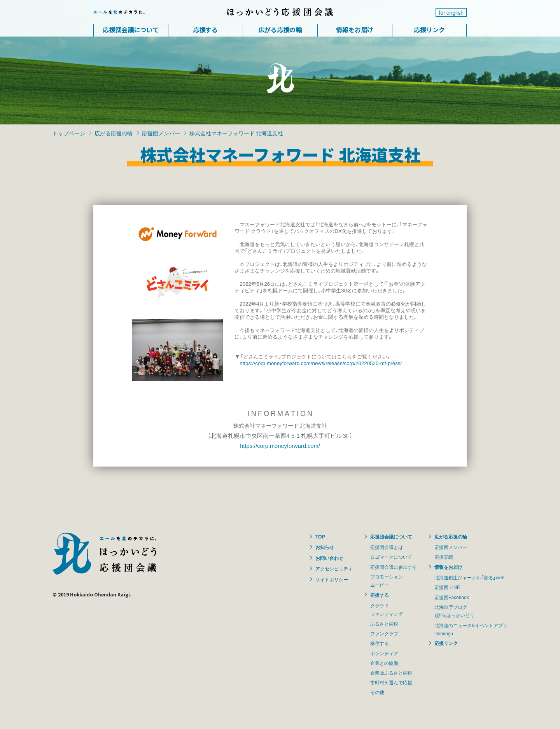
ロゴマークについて (391, 557)
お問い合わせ (329, 558)
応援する (205, 30)
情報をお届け (355, 30)
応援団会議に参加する (394, 567)
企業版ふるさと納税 (391, 673)
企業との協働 (384, 663)
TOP (320, 537)
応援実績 (444, 557)
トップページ (69, 133)
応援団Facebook (452, 597)
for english (451, 12)
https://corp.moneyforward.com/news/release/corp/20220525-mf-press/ (321, 363)
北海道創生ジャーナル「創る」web (469, 577)
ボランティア (384, 653)
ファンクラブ (384, 633)
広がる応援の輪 (280, 30)
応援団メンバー (161, 133)
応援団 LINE (447, 587)
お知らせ (325, 547)
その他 (377, 692)
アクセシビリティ (334, 568)
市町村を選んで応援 (391, 682)
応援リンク (429, 30)
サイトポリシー (332, 579)
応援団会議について (131, 30)
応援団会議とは (387, 547)
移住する (380, 643)
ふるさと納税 (384, 624)
